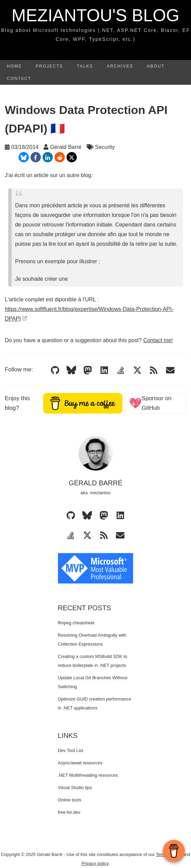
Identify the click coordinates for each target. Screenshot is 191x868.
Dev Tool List (71, 750)
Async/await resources (80, 763)
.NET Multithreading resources (88, 775)
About (156, 66)
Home (14, 66)
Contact (19, 79)
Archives (120, 66)
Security (105, 147)
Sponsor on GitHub (150, 403)
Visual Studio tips (75, 788)
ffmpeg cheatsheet (76, 623)
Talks (85, 66)
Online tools (70, 800)
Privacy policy (95, 863)
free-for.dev (69, 812)
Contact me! (158, 340)
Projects (49, 66)
